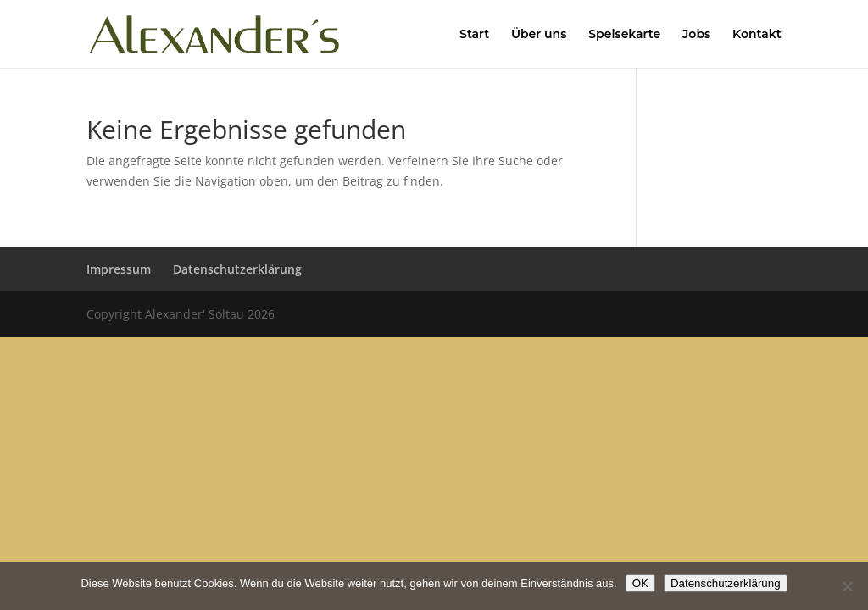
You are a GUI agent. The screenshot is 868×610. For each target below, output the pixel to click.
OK (640, 583)
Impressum (119, 269)
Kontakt (757, 35)
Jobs (696, 35)
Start (474, 35)
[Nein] (847, 586)
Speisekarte (624, 35)
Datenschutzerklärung (237, 269)
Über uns (539, 35)
